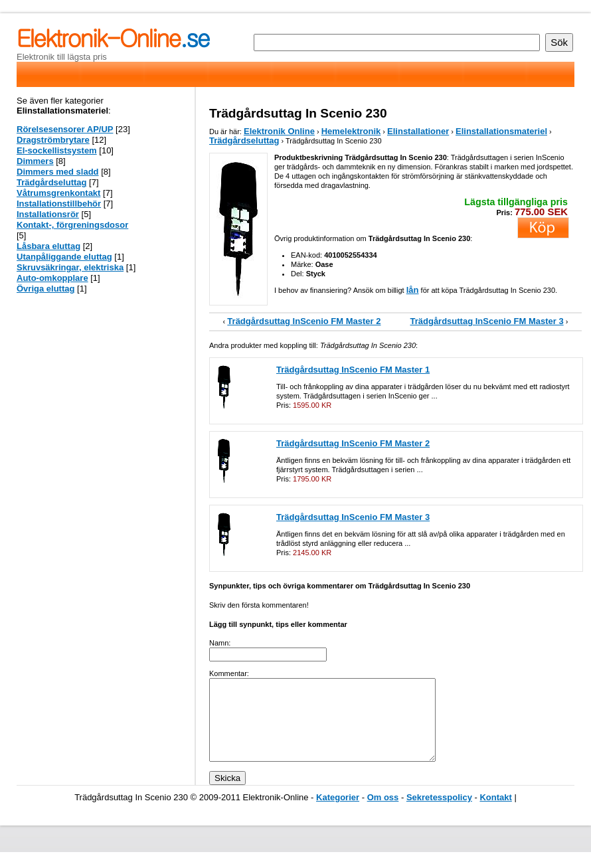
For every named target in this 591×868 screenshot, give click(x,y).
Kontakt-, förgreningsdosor (72, 225)
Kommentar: (229, 673)
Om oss (383, 813)
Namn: (220, 643)
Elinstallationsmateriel (501, 131)
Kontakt (495, 813)
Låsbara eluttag (48, 246)
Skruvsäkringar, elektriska (70, 267)
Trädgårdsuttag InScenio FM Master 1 (353, 370)
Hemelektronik (351, 131)
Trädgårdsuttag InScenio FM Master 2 (304, 321)
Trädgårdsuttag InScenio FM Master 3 (487, 321)
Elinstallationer (418, 131)
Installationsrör (48, 214)
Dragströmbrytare (53, 140)
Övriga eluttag (45, 289)
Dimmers (35, 161)
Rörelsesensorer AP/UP (65, 129)
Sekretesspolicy (439, 813)
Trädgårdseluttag (244, 140)
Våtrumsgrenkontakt (58, 193)
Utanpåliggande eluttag (64, 257)
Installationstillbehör (59, 204)
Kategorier (338, 813)
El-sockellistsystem (57, 150)
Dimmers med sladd (58, 172)
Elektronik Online (279, 131)
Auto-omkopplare (52, 278)
